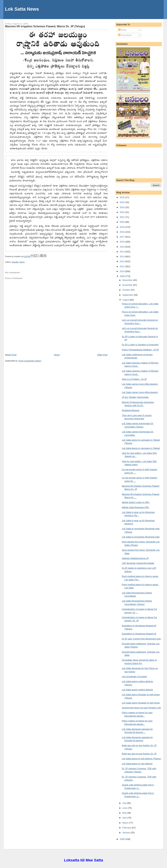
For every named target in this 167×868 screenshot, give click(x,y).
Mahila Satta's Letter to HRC (136, 502)
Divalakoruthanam (131, 410)
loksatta (15, 262)
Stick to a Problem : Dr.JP (134, 379)
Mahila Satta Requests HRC (136, 507)
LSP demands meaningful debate (138, 563)
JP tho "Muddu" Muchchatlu (135, 397)
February (127, 828)
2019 (122, 227)
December (128, 280)
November (128, 285)
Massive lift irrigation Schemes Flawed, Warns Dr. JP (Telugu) (45, 26)
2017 (122, 237)
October (127, 290)
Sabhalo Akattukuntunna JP (135, 558)
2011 (122, 266)
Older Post (102, 355)
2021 (122, 217)
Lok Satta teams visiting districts (137, 690)
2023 (122, 207)
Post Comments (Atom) (30, 361)
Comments (125, 35)
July (125, 803)
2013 (122, 257)
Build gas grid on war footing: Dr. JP (139, 754)
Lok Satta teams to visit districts (137, 764)
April (125, 818)
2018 (122, 232)
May (125, 813)
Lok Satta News (22, 9)
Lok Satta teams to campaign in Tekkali (141, 448)
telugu (22, 262)
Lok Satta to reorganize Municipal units (141, 537)
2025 (122, 197)
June (125, 808)
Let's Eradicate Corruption (134, 677)
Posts (122, 30)
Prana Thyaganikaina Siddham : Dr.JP (140, 350)
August (126, 300)
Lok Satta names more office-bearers (140, 392)
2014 (122, 252)
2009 (122, 276)
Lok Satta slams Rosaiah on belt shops (141, 703)
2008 (122, 839)
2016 (122, 242)
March (126, 823)
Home (57, 355)
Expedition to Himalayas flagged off (139, 634)
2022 (122, 212)
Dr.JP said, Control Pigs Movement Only (141, 639)
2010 (122, 271)
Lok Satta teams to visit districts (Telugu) (141, 759)
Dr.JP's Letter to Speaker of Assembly (140, 345)
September (128, 295)
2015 (122, 247)
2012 (122, 261)
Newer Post (11, 355)
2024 (122, 202)
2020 (122, 222)
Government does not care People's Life (141, 708)
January (127, 833)
